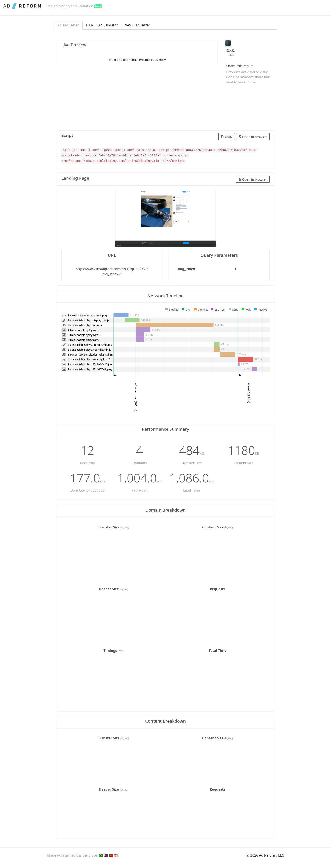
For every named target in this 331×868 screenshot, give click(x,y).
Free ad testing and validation (74, 6)
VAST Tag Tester (138, 25)
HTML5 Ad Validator (102, 25)
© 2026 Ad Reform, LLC (265, 855)
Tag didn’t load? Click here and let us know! (138, 60)
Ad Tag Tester (68, 25)
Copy (227, 137)
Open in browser (253, 137)
